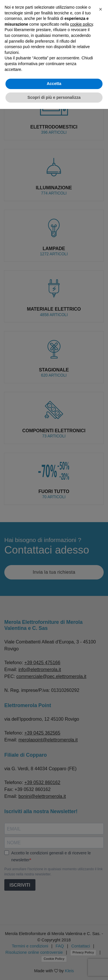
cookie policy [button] (81, 24)
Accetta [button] (54, 84)
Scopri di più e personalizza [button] (54, 97)
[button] (101, 9)
